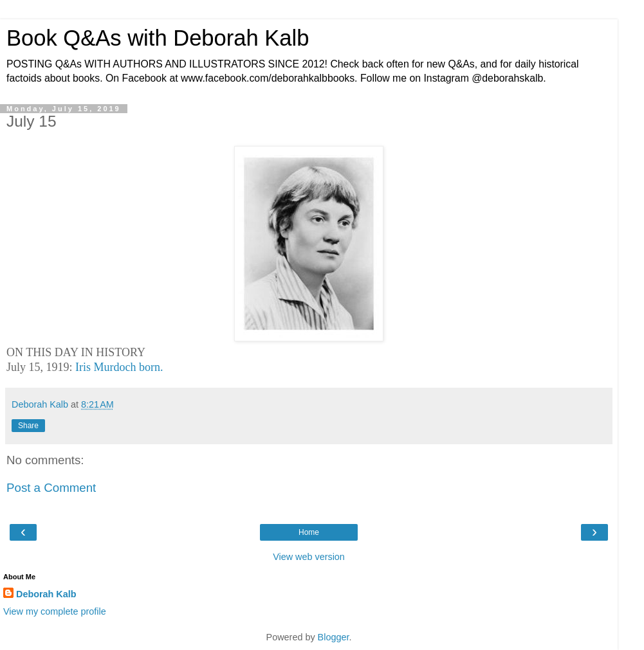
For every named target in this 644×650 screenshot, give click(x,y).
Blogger (334, 637)
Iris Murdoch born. (119, 367)
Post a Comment (51, 488)
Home (309, 532)
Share (28, 426)
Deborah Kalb (46, 594)
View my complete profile (55, 611)
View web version (309, 557)
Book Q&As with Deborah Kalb (158, 38)
